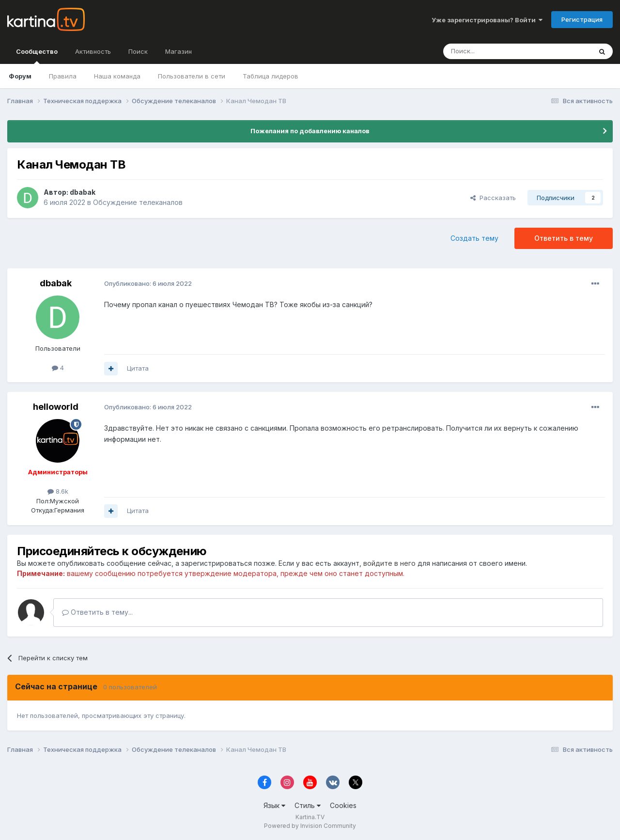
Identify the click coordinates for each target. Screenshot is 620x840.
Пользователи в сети (192, 76)
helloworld (56, 407)
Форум (20, 76)
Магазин (178, 51)
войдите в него (389, 563)
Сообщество (37, 56)
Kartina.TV (310, 817)
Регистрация (582, 19)
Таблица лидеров (271, 76)
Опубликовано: (148, 283)
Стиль (308, 805)
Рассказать (493, 198)
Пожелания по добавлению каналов (310, 131)
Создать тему (474, 238)
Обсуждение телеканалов (138, 202)
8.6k (58, 491)
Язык (274, 805)
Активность (93, 51)
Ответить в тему (564, 238)
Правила (63, 76)
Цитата (138, 368)
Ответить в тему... (97, 612)
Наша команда (117, 76)
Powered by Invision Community (310, 826)
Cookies (343, 805)
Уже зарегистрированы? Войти (487, 20)
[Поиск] (491, 51)
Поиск (138, 51)
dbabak (83, 192)
